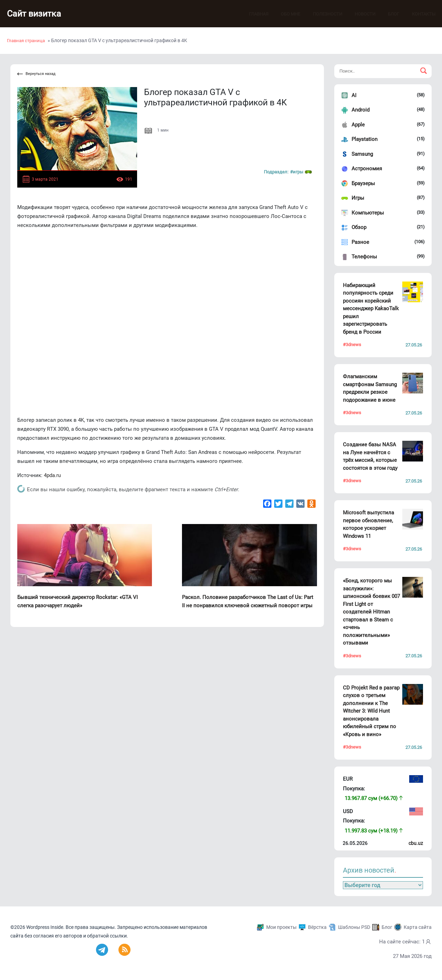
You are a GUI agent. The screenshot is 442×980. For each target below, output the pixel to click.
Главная (252, 14)
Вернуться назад (36, 74)
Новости (358, 14)
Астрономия (367, 169)
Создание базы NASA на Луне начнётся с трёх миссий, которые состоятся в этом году (370, 456)
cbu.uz (416, 843)
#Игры (301, 172)
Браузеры (363, 183)
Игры (358, 198)
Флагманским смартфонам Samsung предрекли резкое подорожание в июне (370, 388)
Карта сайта (418, 927)
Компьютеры (368, 213)
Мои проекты (281, 927)
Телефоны (364, 257)
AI (354, 95)
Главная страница (26, 41)
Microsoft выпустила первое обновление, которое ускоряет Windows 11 (368, 524)
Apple (358, 125)
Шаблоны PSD (354, 927)
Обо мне (284, 14)
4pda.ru (52, 475)
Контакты (417, 14)
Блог (387, 14)
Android (361, 110)
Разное (360, 242)
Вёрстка (317, 927)
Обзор (359, 227)
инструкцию (66, 438)
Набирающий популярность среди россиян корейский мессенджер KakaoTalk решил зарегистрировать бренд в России (371, 309)
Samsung (362, 154)
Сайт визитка (36, 14)
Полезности (321, 14)
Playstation (364, 139)
